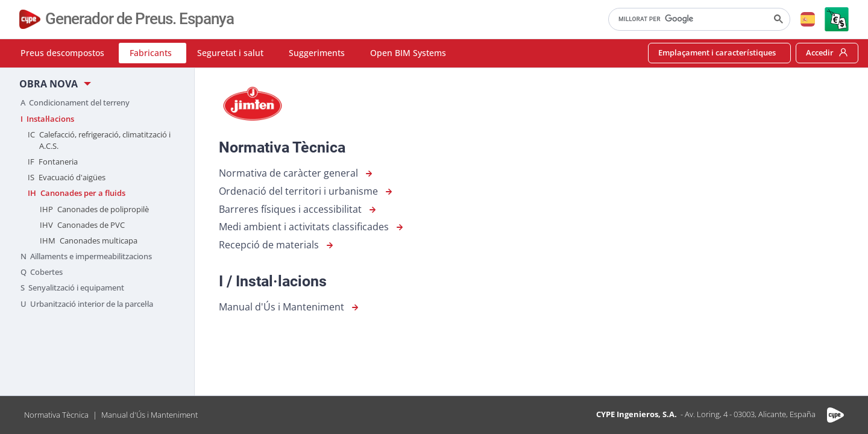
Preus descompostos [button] (62, 53)
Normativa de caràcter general (297, 174)
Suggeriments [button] (317, 53)
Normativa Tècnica (56, 415)
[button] (808, 19)
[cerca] (698, 19)
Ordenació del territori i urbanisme (307, 192)
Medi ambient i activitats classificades (312, 227)
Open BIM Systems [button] (408, 53)
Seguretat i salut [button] (230, 53)
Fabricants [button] (151, 53)
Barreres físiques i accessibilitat (299, 210)
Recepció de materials (277, 245)
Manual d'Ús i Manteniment (290, 307)
